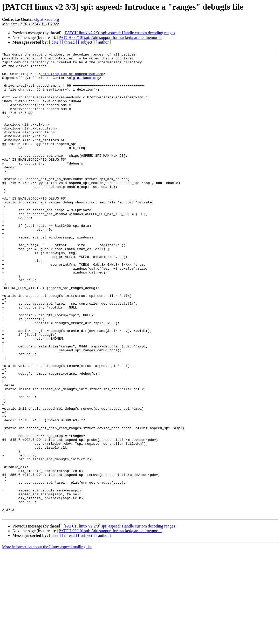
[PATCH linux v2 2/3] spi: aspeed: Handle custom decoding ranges (119, 33)
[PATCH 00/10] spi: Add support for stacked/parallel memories (110, 37)
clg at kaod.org (47, 19)
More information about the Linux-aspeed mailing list (47, 639)
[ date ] (55, 42)
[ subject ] (86, 42)
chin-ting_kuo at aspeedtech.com (72, 78)
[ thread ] (69, 42)
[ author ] (104, 42)
